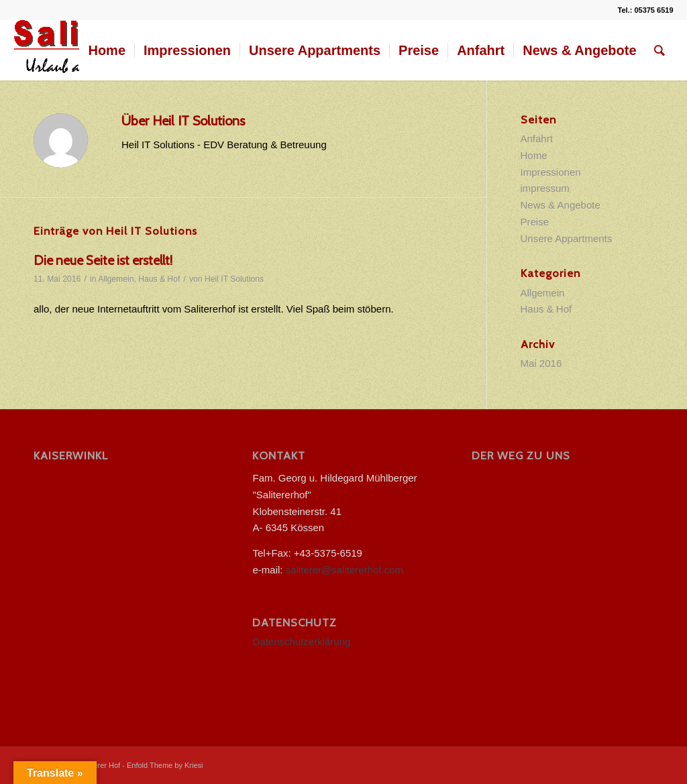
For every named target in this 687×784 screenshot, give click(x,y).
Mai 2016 (541, 363)
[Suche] (659, 50)
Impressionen (551, 172)
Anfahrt (537, 138)
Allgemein (116, 279)
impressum (545, 188)
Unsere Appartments (567, 238)
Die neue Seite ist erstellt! (103, 261)
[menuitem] (107, 50)
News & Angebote (561, 205)
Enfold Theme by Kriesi (165, 765)
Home (534, 155)
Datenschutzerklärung (301, 641)
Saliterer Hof (100, 765)
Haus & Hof (159, 279)
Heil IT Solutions (234, 279)
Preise (535, 222)
